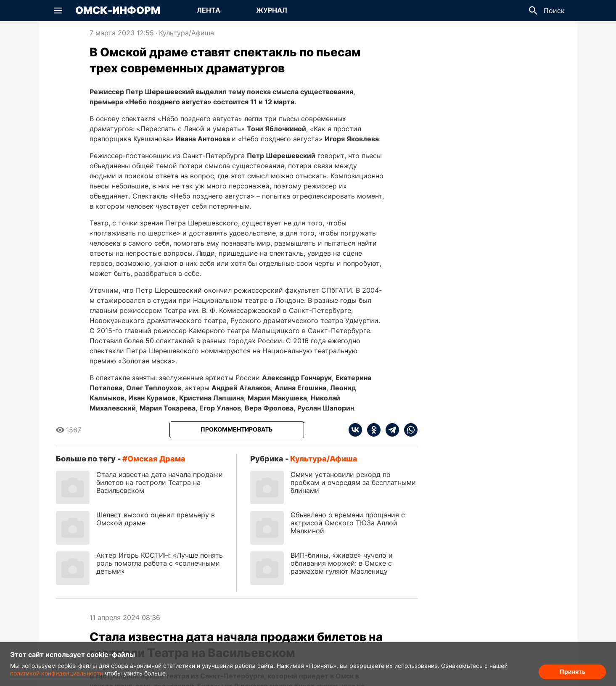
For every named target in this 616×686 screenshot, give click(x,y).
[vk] (355, 430)
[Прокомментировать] (237, 430)
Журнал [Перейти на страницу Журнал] (272, 10)
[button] (58, 11)
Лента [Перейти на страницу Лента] (209, 10)
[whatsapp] (408, 430)
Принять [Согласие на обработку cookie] (572, 671)
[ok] (371, 430)
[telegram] (390, 430)
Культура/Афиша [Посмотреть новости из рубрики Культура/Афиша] (186, 33)
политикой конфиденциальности (57, 673)
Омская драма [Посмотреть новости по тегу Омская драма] (156, 459)
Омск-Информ (118, 11)
